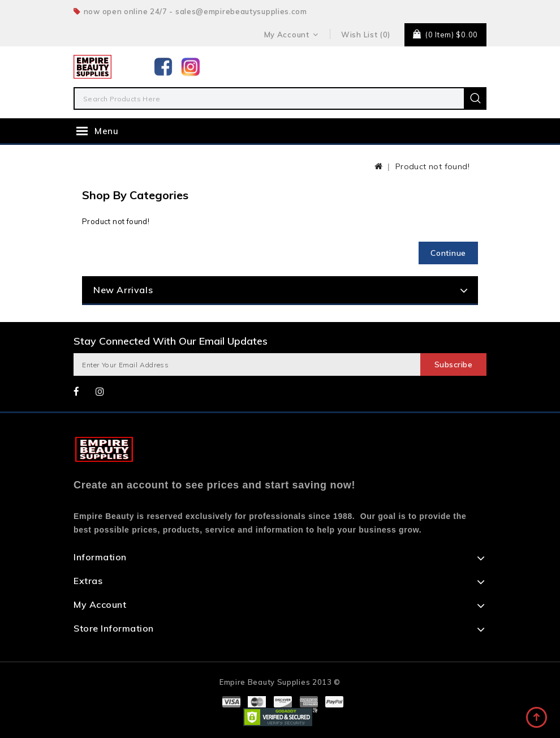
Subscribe (454, 364)
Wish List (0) (366, 35)
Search (475, 98)
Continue (448, 253)
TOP (537, 718)
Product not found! (432, 166)
